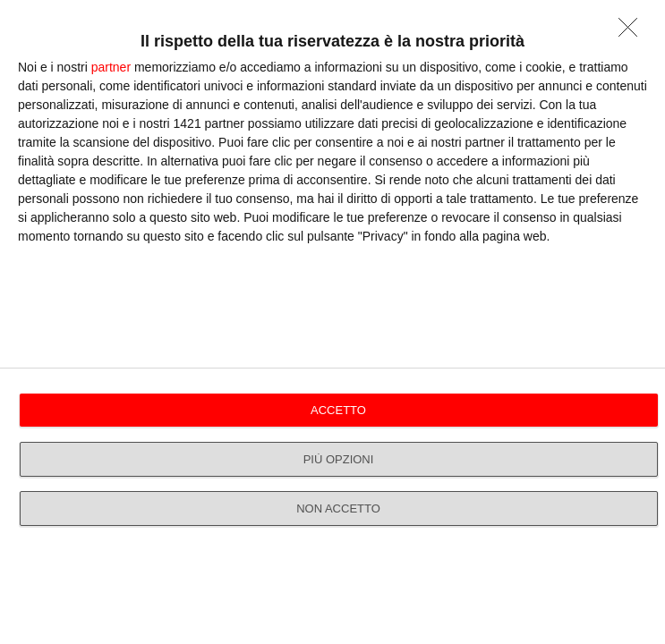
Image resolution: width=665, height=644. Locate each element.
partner (111, 67)
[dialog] (332, 322)
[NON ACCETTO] (633, 32)
